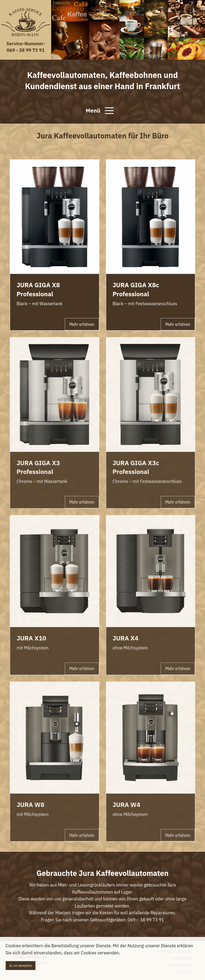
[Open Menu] (109, 111)
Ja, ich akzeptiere (21, 965)
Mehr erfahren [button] (82, 324)
